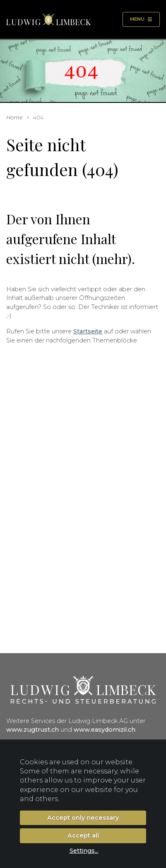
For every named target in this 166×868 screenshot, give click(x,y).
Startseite (88, 331)
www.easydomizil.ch (105, 730)
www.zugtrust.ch (32, 730)
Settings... (84, 851)
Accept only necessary (83, 818)
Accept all (83, 835)
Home (14, 118)
